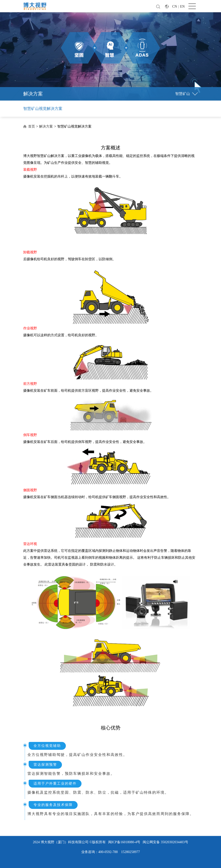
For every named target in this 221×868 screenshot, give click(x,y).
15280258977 (130, 852)
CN (175, 6)
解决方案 (46, 126)
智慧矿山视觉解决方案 (43, 109)
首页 (32, 126)
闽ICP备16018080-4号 (124, 842)
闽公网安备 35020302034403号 (165, 842)
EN (182, 6)
